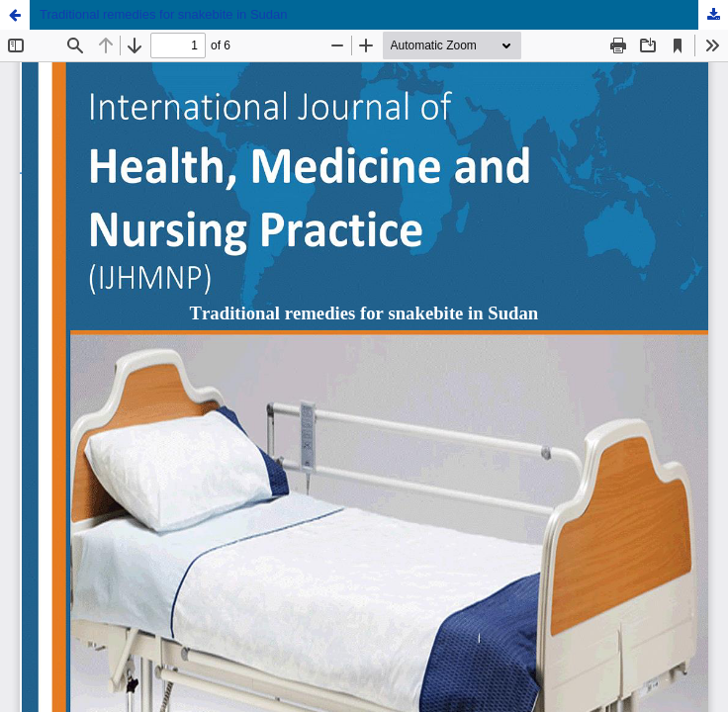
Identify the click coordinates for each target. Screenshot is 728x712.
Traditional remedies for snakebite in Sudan (164, 14)
